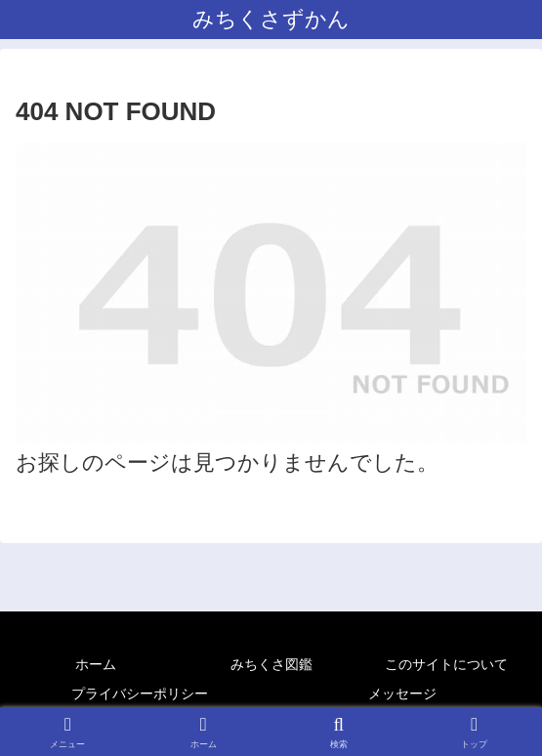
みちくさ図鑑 (271, 664)
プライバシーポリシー (140, 693)
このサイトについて (446, 664)
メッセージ (402, 693)
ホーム (96, 664)
